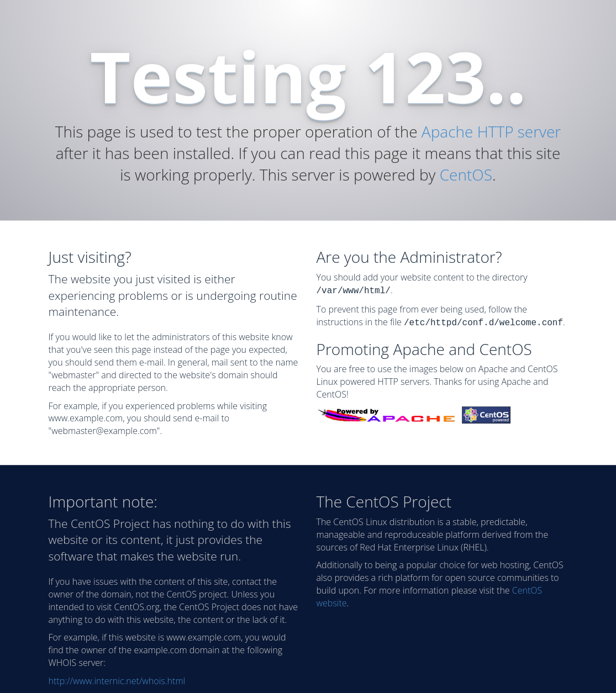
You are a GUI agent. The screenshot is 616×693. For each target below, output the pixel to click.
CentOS (466, 174)
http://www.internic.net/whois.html (117, 681)
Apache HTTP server (491, 131)
